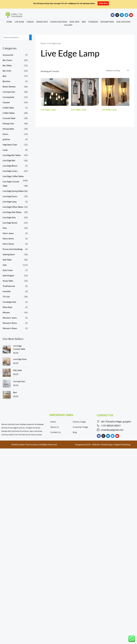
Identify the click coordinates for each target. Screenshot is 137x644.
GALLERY (68, 25)
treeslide (7, 291)
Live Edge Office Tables (13, 207)
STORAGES (93, 22)
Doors (5, 134)
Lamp (5, 150)
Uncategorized (9, 302)
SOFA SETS (74, 22)
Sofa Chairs (8, 270)
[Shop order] (117, 70)
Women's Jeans (10, 318)
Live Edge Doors (10, 196)
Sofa (5, 265)
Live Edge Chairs (10, 171)
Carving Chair (9, 92)
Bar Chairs (7, 60)
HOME (9, 22)
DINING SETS (42, 22)
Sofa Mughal (8, 275)
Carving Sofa (8, 97)
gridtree (6, 139)
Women (6, 312)
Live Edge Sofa (9, 217)
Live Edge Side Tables (12, 212)
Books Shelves (9, 86)
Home (43, 43)
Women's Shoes (10, 328)
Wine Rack (7, 307)
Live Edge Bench (10, 166)
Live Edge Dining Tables (13, 191)
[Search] (30, 37)
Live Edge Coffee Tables (13, 176)
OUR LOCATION (123, 22)
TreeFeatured (9, 286)
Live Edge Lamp (10, 202)
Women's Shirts (10, 323)
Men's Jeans (8, 233)
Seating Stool (9, 254)
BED (84, 22)
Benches (6, 81)
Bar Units (7, 71)
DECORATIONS (107, 22)
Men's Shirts (8, 238)
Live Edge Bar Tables (12, 155)
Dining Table (8, 129)
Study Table (8, 281)
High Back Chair (10, 145)
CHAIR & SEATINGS (59, 22)
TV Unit (6, 297)
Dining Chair (8, 123)
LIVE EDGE (19, 22)
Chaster (6, 102)
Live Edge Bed (9, 160)
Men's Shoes (8, 244)
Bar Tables (7, 65)
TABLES (30, 22)
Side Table (7, 260)
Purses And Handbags (13, 249)
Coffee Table (8, 108)
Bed (4, 76)
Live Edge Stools (10, 223)
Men (5, 228)
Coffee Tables (9, 113)
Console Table (9, 118)
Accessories (8, 55)
